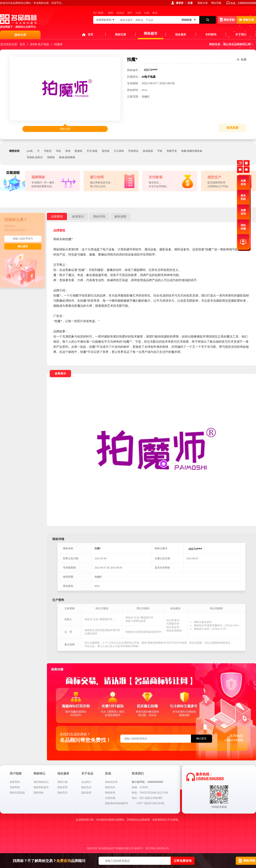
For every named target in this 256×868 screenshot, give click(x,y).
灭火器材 (119, 151)
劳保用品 (133, 151)
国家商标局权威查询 (116, 803)
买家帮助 (15, 787)
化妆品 (120, 13)
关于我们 (241, 34)
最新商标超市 (41, 787)
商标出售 (246, 20)
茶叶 (130, 13)
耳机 (58, 151)
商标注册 (121, 34)
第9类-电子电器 (40, 44)
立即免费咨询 (183, 861)
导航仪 (48, 151)
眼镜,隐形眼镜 (67, 157)
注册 (190, 3)
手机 (160, 151)
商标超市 (151, 33)
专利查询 (211, 34)
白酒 (138, 13)
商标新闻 (110, 793)
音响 (68, 151)
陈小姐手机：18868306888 (147, 782)
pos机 (30, 151)
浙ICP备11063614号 (157, 848)
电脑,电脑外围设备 (192, 151)
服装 (111, 13)
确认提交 (23, 246)
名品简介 (86, 782)
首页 (90, 34)
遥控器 (106, 151)
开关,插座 (92, 151)
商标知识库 (111, 782)
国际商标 (39, 793)
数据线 (79, 151)
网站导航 (216, 3)
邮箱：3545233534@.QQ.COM (150, 793)
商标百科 (110, 787)
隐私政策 (86, 793)
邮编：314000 (140, 787)
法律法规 (110, 798)
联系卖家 (233, 128)
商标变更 (63, 787)
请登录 (180, 3)
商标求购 (227, 20)
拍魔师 (58, 44)
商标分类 (203, 3)
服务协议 (86, 787)
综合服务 (181, 34)
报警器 (51, 157)
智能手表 (172, 151)
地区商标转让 (41, 782)
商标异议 (63, 793)
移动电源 (148, 151)
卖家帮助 (15, 782)
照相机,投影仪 (35, 157)
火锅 (147, 13)
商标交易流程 (17, 793)
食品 (155, 13)
